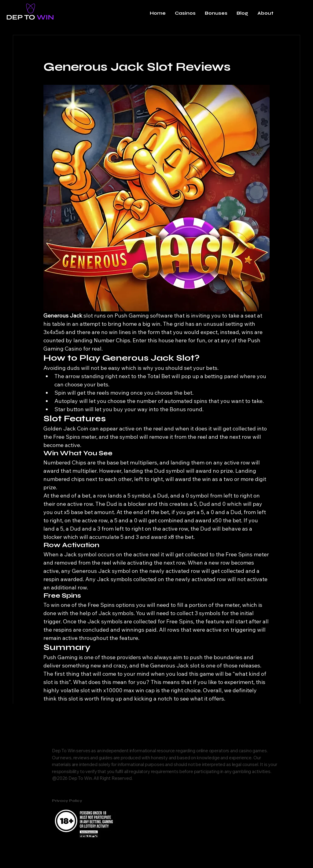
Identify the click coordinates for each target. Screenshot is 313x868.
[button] (185, 13)
